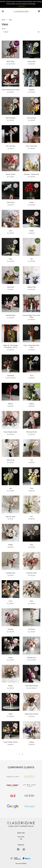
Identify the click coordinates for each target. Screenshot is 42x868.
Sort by (4, 29)
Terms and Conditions (21, 864)
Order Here (22, 6)
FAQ (21, 839)
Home (3, 20)
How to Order (21, 837)
